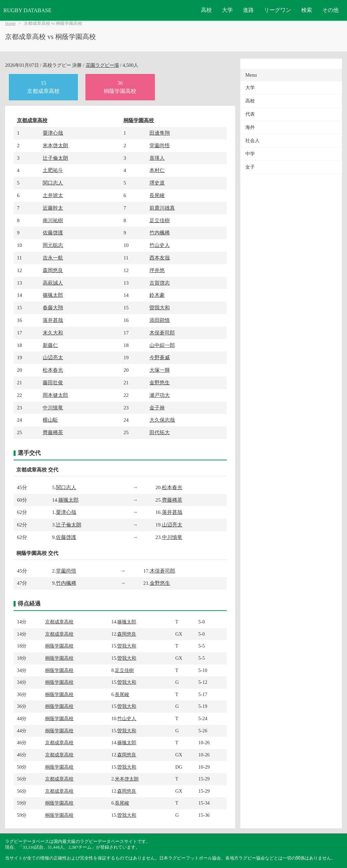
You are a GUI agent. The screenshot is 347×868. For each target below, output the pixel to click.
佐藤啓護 (53, 233)
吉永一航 (53, 258)
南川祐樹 (53, 220)
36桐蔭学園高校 (120, 87)
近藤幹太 (53, 208)
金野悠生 (160, 382)
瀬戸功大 (160, 395)
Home (10, 23)
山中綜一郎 (162, 345)
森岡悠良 (53, 270)
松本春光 (53, 370)
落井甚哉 (53, 320)
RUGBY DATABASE (27, 10)
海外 (250, 127)
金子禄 (157, 408)
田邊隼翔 (160, 133)
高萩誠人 (53, 283)
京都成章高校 (32, 120)
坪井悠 (157, 270)
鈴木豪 (157, 295)
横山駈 (50, 420)
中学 (250, 154)
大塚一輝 (160, 370)
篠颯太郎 (53, 295)
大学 (227, 10)
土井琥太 (53, 195)
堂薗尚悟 (160, 145)
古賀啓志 (160, 283)
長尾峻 (157, 195)
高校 (206, 10)
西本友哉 (160, 258)
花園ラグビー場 (102, 65)
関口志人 (53, 183)
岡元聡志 (53, 245)
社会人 (252, 141)
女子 (250, 167)
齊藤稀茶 (53, 432)
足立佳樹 (160, 220)
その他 (330, 10)
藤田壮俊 (53, 382)
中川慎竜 (53, 408)
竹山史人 (160, 245)
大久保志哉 (162, 420)
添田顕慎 (160, 320)
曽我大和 (160, 307)
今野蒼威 (160, 357)
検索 (307, 10)
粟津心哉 (53, 133)
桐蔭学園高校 (139, 120)
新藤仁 (50, 345)
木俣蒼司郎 (162, 333)
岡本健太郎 (55, 395)
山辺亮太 (53, 357)
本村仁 (157, 170)
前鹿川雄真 (162, 208)
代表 (250, 114)
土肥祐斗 (53, 170)
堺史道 (157, 183)
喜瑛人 (157, 158)
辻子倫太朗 (55, 158)
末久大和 (53, 333)
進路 (248, 10)
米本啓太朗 (55, 145)
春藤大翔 (53, 307)
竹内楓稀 (160, 233)
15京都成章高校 (43, 87)
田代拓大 (160, 432)
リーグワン (278, 10)
